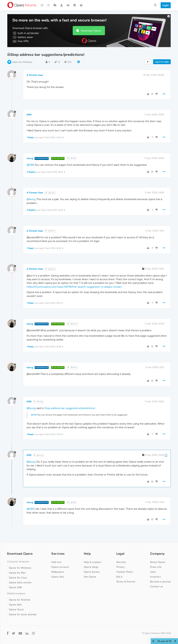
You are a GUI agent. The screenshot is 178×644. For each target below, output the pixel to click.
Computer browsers (18, 562)
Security (121, 562)
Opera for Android (19, 600)
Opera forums (92, 572)
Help (87, 554)
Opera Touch (16, 609)
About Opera (158, 562)
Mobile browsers (16, 594)
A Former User (35, 75)
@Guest (50, 231)
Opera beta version (20, 582)
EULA (119, 577)
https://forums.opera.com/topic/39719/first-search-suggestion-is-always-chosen (74, 287)
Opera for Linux (18, 578)
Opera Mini (15, 605)
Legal (120, 554)
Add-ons (56, 562)
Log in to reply (162, 62)
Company (157, 554)
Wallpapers (58, 572)
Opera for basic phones (23, 614)
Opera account (60, 567)
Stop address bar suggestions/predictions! (70, 408)
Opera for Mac (17, 573)
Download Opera (91, 31)
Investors (155, 577)
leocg (30, 158)
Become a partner (161, 582)
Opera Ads (58, 577)
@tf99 (72, 158)
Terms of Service (126, 582)
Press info (156, 567)
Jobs (153, 572)
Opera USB (15, 587)
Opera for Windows (22, 62)
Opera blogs (91, 567)
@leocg (50, 193)
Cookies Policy (125, 572)
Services (58, 554)
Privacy (121, 567)
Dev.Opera (90, 577)
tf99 (29, 115)
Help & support (93, 562)
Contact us (156, 586)
